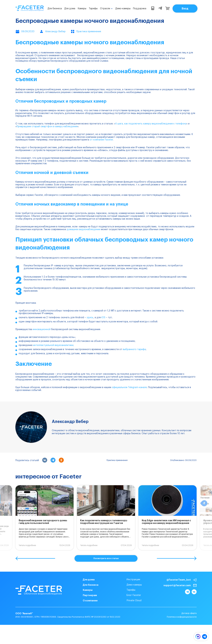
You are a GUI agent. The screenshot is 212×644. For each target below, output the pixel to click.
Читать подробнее (27, 545)
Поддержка (140, 9)
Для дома (70, 9)
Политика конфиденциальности (182, 617)
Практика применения (117, 460)
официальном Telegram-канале (129, 387)
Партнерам (90, 595)
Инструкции (133, 580)
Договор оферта (189, 613)
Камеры (82, 9)
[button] (35, 558)
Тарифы (93, 9)
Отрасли (105, 9)
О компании (90, 601)
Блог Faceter (134, 595)
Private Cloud (134, 601)
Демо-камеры (123, 9)
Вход (185, 9)
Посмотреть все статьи (106, 558)
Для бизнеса (55, 9)
